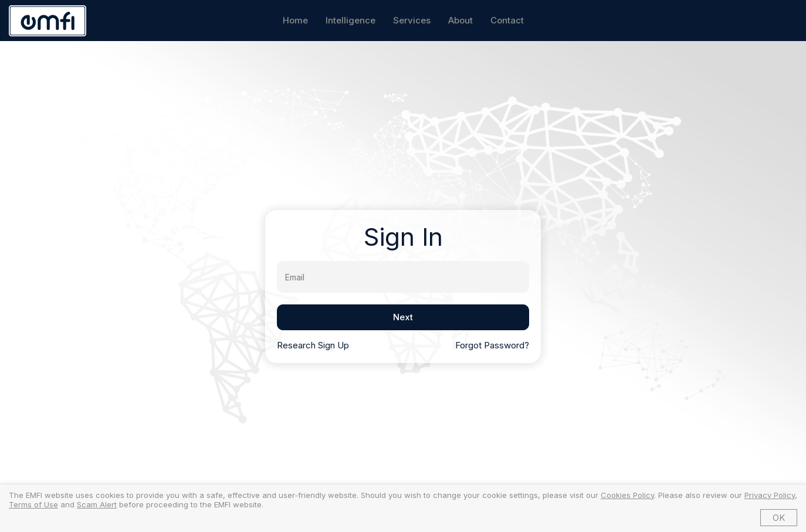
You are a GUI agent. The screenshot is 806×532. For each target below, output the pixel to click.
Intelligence (350, 20)
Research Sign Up (313, 345)
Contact (507, 20)
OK (779, 518)
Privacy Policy (770, 495)
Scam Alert (97, 504)
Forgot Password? (492, 345)
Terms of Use (33, 504)
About (460, 20)
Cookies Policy (627, 495)
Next (403, 317)
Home (295, 20)
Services (412, 20)
